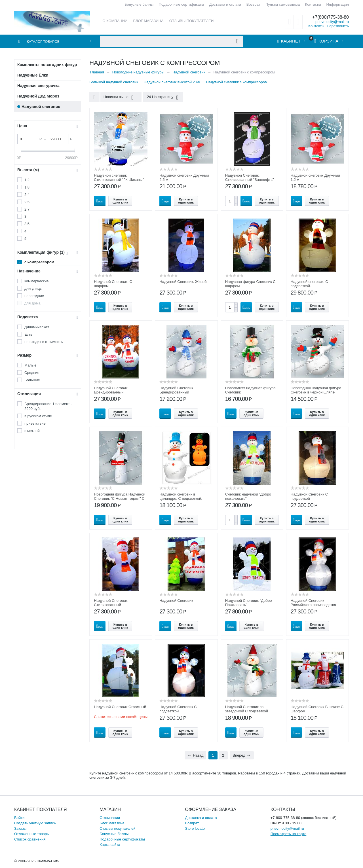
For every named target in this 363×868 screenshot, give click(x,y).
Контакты (313, 4)
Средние (32, 373)
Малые (30, 365)
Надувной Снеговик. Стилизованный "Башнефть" (250, 177)
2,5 (27, 202)
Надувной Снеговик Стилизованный (111, 603)
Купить (246, 201)
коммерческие (37, 281)
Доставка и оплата (225, 4)
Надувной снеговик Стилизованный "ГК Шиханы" (119, 177)
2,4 (27, 195)
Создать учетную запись (35, 823)
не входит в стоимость (44, 342)
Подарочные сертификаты (181, 4)
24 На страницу (160, 98)
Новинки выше (120, 98)
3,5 (27, 224)
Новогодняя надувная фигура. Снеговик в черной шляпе (316, 390)
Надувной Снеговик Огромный (120, 707)
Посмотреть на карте (288, 834)
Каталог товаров (46, 42)
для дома (32, 303)
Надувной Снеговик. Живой (183, 282)
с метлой (32, 431)
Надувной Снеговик (176, 601)
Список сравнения (30, 839)
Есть (28, 334)
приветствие (35, 423)
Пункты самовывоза (283, 4)
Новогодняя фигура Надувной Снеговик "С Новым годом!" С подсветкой (120, 498)
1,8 (27, 187)
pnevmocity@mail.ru (332, 22)
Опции (100, 201)
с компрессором (39, 262)
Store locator (196, 828)
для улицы (33, 288)
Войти (19, 818)
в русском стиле (38, 416)
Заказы (20, 828)
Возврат (253, 4)
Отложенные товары (32, 834)
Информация (337, 4)
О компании (110, 818)
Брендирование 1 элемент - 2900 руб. (48, 406)
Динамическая (37, 327)
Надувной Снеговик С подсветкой (309, 496)
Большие (32, 380)
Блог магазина (112, 823)
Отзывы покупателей (118, 828)
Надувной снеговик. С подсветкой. (309, 284)
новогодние (34, 296)
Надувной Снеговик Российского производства (313, 603)
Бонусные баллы (139, 4)
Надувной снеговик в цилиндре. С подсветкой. (181, 496)
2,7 (27, 209)
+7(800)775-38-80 (329, 17)
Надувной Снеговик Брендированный (111, 390)
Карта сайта (110, 845)
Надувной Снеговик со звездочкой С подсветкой (247, 709)
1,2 (27, 180)
